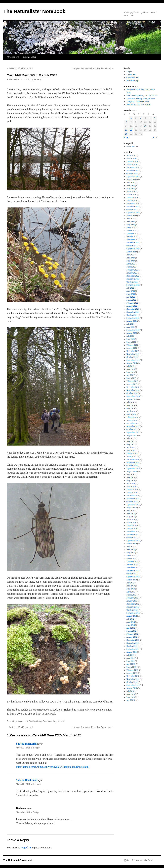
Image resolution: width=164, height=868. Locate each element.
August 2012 (132, 616)
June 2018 (131, 405)
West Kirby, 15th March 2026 (138, 104)
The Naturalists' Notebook (34, 11)
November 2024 (133, 207)
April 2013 (131, 592)
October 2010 (132, 682)
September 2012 (133, 613)
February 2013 (132, 598)
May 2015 (131, 517)
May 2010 (131, 697)
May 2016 (131, 480)
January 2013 (132, 601)
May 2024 (131, 225)
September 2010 (133, 685)
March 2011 (131, 667)
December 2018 (133, 387)
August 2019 (132, 363)
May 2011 (131, 661)
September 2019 (133, 360)
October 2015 (132, 502)
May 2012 (131, 625)
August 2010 (132, 688)
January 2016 (132, 493)
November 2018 (133, 390)
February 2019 (132, 381)
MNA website (132, 146)
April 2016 (131, 483)
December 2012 (133, 604)
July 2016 (130, 474)
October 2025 (132, 174)
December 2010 (133, 676)
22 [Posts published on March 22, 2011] (131, 130)
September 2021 (133, 318)
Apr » (155, 137)
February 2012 (132, 634)
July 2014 (130, 547)
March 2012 (131, 631)
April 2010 (131, 700)
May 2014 (131, 553)
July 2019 (130, 366)
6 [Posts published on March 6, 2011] (155, 118)
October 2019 (132, 357)
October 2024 (132, 210)
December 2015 (133, 496)
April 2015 (131, 520)
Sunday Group (29, 57)
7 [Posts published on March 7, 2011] (126, 122)
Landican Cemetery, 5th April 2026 (141, 98)
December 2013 (133, 568)
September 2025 (133, 177)
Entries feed (131, 74)
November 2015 (133, 499)
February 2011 (132, 670)
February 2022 (132, 303)
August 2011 (132, 652)
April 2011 (131, 664)
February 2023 (132, 270)
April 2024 (131, 228)
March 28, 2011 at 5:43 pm (28, 812)
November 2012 (133, 607)
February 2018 (132, 417)
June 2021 (131, 327)
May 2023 (131, 261)
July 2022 (130, 288)
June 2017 (131, 441)
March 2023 (131, 267)
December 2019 (133, 351)
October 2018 (132, 393)
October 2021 (132, 315)
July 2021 (130, 324)
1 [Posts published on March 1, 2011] (131, 118)
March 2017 (131, 450)
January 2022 (132, 306)
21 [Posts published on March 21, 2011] (126, 130)
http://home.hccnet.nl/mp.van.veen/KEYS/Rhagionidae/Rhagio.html (53, 767)
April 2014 (131, 556)
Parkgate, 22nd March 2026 (138, 101)
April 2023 (131, 264)
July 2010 (130, 691)
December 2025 (133, 168)
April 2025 (131, 192)
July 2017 (130, 438)
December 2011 (133, 640)
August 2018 (132, 399)
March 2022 (131, 300)
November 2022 (133, 279)
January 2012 (132, 637)
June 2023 (131, 258)
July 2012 (130, 619)
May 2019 (131, 372)
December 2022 (133, 276)
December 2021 (133, 309)
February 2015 (132, 526)
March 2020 (131, 342)
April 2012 (131, 628)
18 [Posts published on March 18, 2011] (145, 126)
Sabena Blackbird (26, 744)
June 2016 (131, 477)
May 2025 (131, 189)
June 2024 (131, 222)
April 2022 (131, 297)
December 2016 (133, 459)
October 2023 (132, 246)
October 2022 (132, 282)
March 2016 (131, 486)
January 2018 (132, 420)
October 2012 (132, 610)
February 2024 (132, 234)
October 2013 (132, 574)
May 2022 (131, 294)
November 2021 (133, 312)
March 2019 (131, 378)
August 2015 (132, 508)
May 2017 (131, 444)
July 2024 (130, 219)
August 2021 (132, 321)
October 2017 (132, 429)
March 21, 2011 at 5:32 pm (28, 748)
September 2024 (133, 213)
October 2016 (132, 465)
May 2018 (131, 408)
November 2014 (133, 535)
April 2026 (131, 155)
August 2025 (132, 180)
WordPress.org (132, 80)
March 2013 (131, 595)
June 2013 (131, 586)
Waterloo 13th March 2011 (20, 68)
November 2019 (133, 354)
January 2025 (132, 201)
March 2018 (131, 414)
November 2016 (133, 462)
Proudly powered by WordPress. (140, 860)
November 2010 (133, 679)
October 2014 (132, 538)
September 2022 (133, 285)
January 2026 (132, 165)
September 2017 (133, 432)
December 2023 (133, 240)
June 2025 (131, 186)
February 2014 (132, 562)
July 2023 (130, 255)
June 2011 (131, 658)
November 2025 (133, 171)
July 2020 (130, 336)
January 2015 (132, 529)
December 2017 (133, 423)
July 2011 (130, 655)
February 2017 (132, 453)
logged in (26, 848)
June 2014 (131, 550)
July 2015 (130, 511)
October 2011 (132, 646)
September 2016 (133, 468)
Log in (129, 71)
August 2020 (132, 333)
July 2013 (130, 583)
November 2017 (133, 426)
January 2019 (132, 384)
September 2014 (133, 541)
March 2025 (131, 195)
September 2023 (133, 249)
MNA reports (13, 57)
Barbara (37, 79)
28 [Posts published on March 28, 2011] (126, 134)
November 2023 (133, 243)
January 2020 (132, 348)
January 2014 (132, 565)
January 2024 (132, 237)
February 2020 (132, 345)
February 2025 (132, 198)
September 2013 (133, 577)
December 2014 (133, 532)
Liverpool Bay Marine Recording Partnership (93, 68)
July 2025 (130, 183)
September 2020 (133, 330)
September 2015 (133, 505)
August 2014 (132, 544)
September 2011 (133, 649)
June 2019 (131, 369)
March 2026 (131, 158)
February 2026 (132, 161)
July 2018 (130, 402)
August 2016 (132, 471)
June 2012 (131, 622)
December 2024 (133, 204)
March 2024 (131, 231)
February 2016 (132, 490)
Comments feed (133, 77)
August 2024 (132, 216)
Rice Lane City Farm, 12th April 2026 (142, 95)
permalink (60, 721)
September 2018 (133, 396)
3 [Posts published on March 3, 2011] (141, 118)
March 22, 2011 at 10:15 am (29, 784)
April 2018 (131, 411)
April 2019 (131, 375)
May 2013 (131, 589)
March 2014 (131, 559)
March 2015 (131, 523)
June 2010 (131, 694)
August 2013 (132, 580)
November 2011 (133, 643)
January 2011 (132, 673)
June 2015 (131, 514)
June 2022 (131, 291)
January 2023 (132, 273)
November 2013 (133, 571)
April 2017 (131, 447)
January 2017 (132, 456)
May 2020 (131, 339)
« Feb (126, 137)
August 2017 (132, 435)
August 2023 (132, 252)
